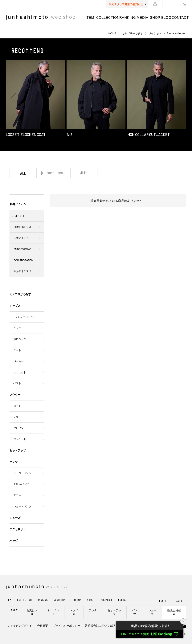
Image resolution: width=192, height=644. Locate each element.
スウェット (20, 372)
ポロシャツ (20, 339)
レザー (17, 417)
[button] (13, 98)
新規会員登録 (174, 612)
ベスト (17, 383)
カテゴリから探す (20, 294)
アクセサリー (18, 529)
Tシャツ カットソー (25, 317)
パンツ (14, 462)
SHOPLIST (107, 600)
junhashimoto (53, 173)
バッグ (14, 541)
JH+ (84, 173)
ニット (17, 350)
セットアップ (18, 450)
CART (179, 601)
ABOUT (91, 600)
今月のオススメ (22, 271)
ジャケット (155, 33)
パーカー (18, 361)
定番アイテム (21, 238)
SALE (14, 610)
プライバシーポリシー (67, 626)
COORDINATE (61, 600)
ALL (23, 173)
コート (17, 406)
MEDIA (143, 18)
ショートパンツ (22, 506)
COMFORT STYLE (23, 227)
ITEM (90, 18)
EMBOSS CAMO (22, 249)
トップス (15, 306)
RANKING (128, 18)
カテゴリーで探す (132, 33)
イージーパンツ (22, 473)
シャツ (17, 328)
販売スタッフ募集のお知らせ (126, 4)
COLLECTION (108, 18)
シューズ (15, 518)
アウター (15, 395)
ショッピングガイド (20, 626)
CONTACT (180, 18)
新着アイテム (18, 204)
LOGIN (163, 601)
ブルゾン (18, 428)
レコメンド (18, 216)
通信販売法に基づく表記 (100, 626)
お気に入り (32, 612)
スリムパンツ (21, 484)
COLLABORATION (23, 260)
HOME (112, 33)
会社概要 (43, 626)
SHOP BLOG (161, 18)
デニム (17, 495)
